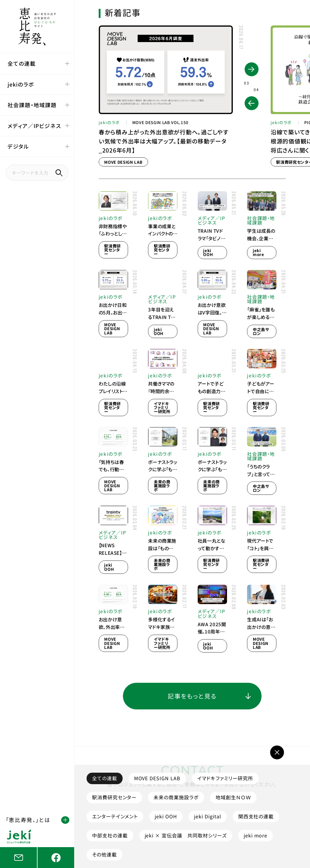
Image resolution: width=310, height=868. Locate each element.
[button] (252, 103)
